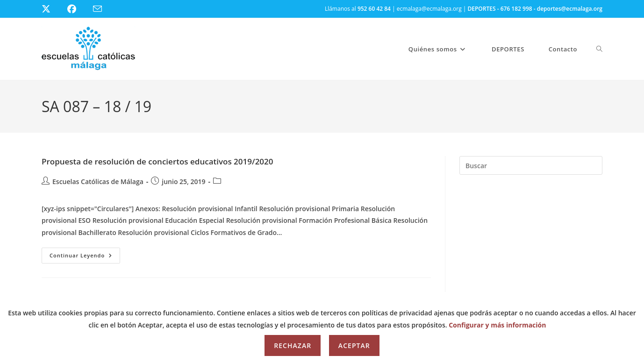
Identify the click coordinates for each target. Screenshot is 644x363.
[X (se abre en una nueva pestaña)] (53, 9)
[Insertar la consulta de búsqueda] (531, 165)
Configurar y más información (497, 325)
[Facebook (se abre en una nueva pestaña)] (77, 9)
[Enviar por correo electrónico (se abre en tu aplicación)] (103, 9)
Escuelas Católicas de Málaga (98, 181)
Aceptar (354, 345)
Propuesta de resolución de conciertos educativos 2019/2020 (157, 161)
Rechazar (293, 345)
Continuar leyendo (85, 257)
